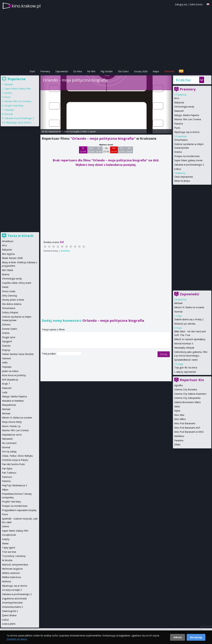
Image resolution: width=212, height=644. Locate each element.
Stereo (6, 526)
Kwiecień (179, 111)
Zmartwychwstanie (12, 603)
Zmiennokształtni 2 (12, 607)
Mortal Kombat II (184, 343)
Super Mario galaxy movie (188, 160)
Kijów (177, 411)
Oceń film (65, 251)
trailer (84, 131)
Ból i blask (8, 270)
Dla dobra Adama (12, 304)
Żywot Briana (9, 615)
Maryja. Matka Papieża (187, 115)
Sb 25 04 (106, 150)
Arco (177, 98)
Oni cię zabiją (9, 451)
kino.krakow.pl (26, 6)
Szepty (6, 539)
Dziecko (6, 346)
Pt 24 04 (99, 150)
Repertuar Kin (192, 380)
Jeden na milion (10, 371)
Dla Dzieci (123, 71)
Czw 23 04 (91, 150)
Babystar (179, 102)
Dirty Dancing (9, 296)
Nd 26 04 (114, 150)
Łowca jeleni (9, 624)
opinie (93, 131)
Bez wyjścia (8, 254)
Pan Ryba (7, 468)
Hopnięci (9, 110)
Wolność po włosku (185, 324)
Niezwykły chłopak (184, 348)
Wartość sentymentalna (15, 565)
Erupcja (6, 350)
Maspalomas (9, 405)
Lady (5, 392)
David (5, 287)
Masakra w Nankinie (13, 401)
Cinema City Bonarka (186, 389)
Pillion (5, 490)
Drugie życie (9, 337)
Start (32, 71)
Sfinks (177, 445)
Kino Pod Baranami (185, 423)
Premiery (45, 71)
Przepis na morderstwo (187, 156)
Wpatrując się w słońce (187, 132)
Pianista (179, 124)
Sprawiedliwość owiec (186, 360)
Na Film (91, 71)
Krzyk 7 (6, 384)
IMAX (177, 406)
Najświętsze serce (12, 435)
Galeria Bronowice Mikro (187, 402)
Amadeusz (8, 241)
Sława (5, 543)
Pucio (177, 128)
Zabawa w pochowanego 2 (189, 165)
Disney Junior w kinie (13, 300)
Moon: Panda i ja (11, 426)
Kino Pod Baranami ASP (187, 428)
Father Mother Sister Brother (18, 354)
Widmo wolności (11, 573)
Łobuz (178, 169)
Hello (5, 363)
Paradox (179, 440)
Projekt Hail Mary (14, 106)
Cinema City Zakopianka (187, 398)
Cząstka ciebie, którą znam (17, 283)
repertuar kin (55, 131)
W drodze (7, 560)
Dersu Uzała (9, 291)
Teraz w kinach (21, 236)
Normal (178, 312)
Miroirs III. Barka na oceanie (189, 307)
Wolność (7, 581)
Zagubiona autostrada (14, 598)
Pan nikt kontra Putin (13, 464)
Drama (178, 152)
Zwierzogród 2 (10, 611)
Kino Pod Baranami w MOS (189, 432)
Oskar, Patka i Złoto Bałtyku (17, 456)
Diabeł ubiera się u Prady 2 (189, 319)
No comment (9, 443)
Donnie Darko (10, 329)
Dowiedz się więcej (17, 639)
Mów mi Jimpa (182, 181)
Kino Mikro (180, 419)
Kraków (183, 80)
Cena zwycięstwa (184, 177)
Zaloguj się (181, 4)
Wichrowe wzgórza (12, 569)
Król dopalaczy (10, 380)
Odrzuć (178, 637)
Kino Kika (179, 415)
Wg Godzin (107, 71)
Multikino (179, 436)
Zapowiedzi (62, 71)
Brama (6, 274)
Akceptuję (196, 637)
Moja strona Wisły (12, 422)
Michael (178, 303)
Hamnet (6, 358)
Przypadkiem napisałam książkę (19, 510)
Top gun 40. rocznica (186, 367)
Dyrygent (7, 341)
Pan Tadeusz (9, 473)
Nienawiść (7, 439)
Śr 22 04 (83, 150)
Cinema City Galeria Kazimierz (190, 394)
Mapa (156, 71)
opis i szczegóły (72, 131)
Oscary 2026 (141, 71)
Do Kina (78, 71)
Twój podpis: (49, 354)
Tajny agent (9, 548)
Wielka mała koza (11, 577)
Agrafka (178, 385)
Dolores (6, 324)
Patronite (169, 71)
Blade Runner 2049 (12, 258)
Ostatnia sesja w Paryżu (15, 460)
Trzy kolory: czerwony (14, 556)
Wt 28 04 (129, 150)
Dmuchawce (181, 140)
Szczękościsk (9, 535)
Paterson (7, 477)
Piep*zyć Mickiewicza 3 (14, 485)
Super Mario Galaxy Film (18, 89)
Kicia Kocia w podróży (14, 375)
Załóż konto (196, 4)
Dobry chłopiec (10, 312)
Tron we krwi (9, 552)
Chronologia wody (184, 107)
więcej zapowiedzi (186, 372)
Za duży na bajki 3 (12, 590)
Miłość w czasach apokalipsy (190, 339)
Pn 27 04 (121, 150)
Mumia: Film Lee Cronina (188, 119)
